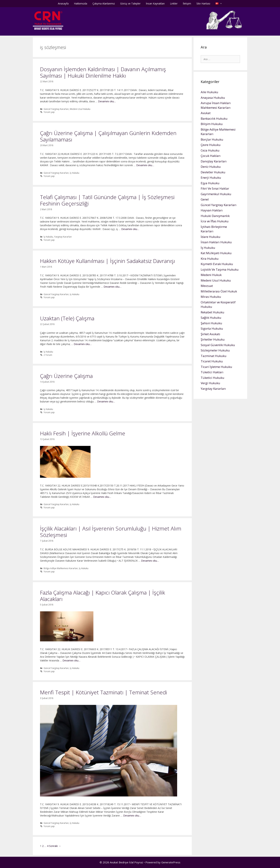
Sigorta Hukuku (212, 328)
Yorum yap (49, 112)
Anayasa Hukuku (213, 98)
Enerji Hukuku (211, 178)
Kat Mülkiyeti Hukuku (216, 253)
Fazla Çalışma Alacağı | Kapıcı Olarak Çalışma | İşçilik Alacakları (102, 596)
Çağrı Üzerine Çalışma (66, 376)
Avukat (206, 113)
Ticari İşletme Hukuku (216, 367)
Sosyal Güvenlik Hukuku (218, 345)
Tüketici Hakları (212, 372)
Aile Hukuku (209, 92)
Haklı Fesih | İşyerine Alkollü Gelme (83, 433)
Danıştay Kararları (214, 161)
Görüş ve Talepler (130, 3)
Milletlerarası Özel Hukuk (219, 291)
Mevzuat (207, 286)
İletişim (187, 3)
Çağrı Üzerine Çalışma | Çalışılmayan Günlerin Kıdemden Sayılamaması (108, 136)
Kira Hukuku (210, 259)
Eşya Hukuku (210, 183)
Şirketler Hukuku (213, 339)
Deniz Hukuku (211, 167)
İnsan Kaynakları (155, 3)
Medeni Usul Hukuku (80, 109)
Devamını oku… (107, 101)
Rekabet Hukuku (212, 312)
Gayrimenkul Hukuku (216, 194)
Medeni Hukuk (211, 275)
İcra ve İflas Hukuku (215, 221)
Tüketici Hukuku (212, 378)
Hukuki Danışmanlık (215, 216)
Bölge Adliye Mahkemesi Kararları (61, 568)
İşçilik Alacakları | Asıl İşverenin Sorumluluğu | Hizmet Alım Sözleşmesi (111, 532)
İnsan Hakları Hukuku (216, 242)
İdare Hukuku (211, 237)
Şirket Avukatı (210, 334)
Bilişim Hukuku (212, 124)
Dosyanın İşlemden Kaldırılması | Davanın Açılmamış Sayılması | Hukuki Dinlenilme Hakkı (103, 72)
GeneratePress (171, 862)
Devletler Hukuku (213, 172)
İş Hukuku (75, 173)
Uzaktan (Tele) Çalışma (67, 318)
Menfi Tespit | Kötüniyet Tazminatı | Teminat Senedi (103, 692)
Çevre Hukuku (211, 145)
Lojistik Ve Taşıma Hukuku (220, 269)
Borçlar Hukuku (212, 139)
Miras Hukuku (211, 297)
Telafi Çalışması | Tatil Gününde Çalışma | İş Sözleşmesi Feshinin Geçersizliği (107, 200)
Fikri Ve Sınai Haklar (215, 188)
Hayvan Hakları (212, 210)
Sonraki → (55, 846)
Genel (205, 199)
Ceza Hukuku (210, 150)
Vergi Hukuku (210, 383)
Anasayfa (63, 3)
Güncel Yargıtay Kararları (56, 109)
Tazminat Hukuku (214, 356)
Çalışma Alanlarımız (104, 3)
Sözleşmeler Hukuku (215, 350)
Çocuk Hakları (211, 156)
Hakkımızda (81, 3)
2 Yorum (48, 355)
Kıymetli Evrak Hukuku (217, 264)
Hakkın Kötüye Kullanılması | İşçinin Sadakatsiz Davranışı (107, 261)
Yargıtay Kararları (63, 237)
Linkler (174, 3)
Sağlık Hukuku (211, 318)
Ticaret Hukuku (212, 361)
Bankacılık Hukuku (214, 118)
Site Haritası (203, 3)
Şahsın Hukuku (211, 323)
